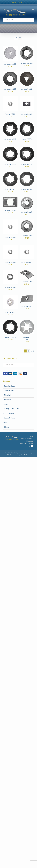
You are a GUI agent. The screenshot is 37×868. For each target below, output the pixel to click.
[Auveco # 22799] (10, 148)
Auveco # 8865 (10, 262)
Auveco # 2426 (27, 114)
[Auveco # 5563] (27, 296)
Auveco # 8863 (10, 237)
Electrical (7, 395)
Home (31, 436)
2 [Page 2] (29, 351)
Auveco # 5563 (27, 306)
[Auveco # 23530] (10, 73)
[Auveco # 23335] (27, 47)
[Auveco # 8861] (27, 73)
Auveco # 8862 (10, 114)
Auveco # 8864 (27, 236)
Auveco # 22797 (10, 139)
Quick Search (29, 441)
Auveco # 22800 (10, 189)
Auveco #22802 (10, 337)
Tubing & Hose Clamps (12, 409)
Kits (5, 422)
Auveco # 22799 (10, 164)
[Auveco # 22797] (10, 123)
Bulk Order (23, 444)
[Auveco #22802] (10, 321)
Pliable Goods (9, 391)
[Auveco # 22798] (27, 123)
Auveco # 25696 (10, 64)
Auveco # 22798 (27, 139)
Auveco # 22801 (27, 189)
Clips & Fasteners (27, 439)
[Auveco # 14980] (10, 296)
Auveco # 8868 (27, 262)
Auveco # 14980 (10, 312)
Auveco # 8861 (27, 89)
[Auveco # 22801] (27, 173)
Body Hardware (10, 386)
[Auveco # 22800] (10, 173)
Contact (30, 444)
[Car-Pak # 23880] (27, 321)
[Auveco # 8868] (27, 246)
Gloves (7, 427)
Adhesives (8, 400)
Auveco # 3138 (10, 210)
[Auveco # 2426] (27, 98)
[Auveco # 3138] (10, 198)
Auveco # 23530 (10, 89)
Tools (6, 404)
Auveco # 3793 (27, 282)
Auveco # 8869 (10, 287)
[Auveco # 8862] (10, 98)
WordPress (10, 455)
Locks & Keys (9, 413)
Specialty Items (9, 418)
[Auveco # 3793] (27, 271)
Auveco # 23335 (27, 63)
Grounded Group (25, 455)
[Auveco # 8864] (27, 221)
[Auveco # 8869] (10, 271)
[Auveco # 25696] (10, 47)
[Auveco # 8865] (10, 246)
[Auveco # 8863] (10, 221)
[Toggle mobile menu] (33, 9)
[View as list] (20, 38)
